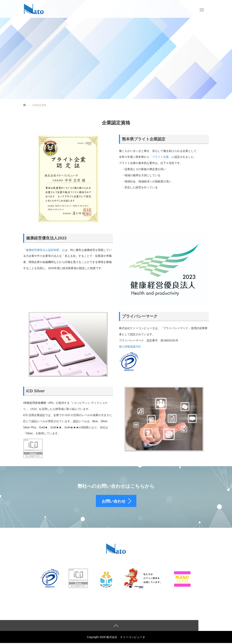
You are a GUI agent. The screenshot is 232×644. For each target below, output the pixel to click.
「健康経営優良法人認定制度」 (42, 250)
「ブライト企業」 (160, 157)
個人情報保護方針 (130, 347)
